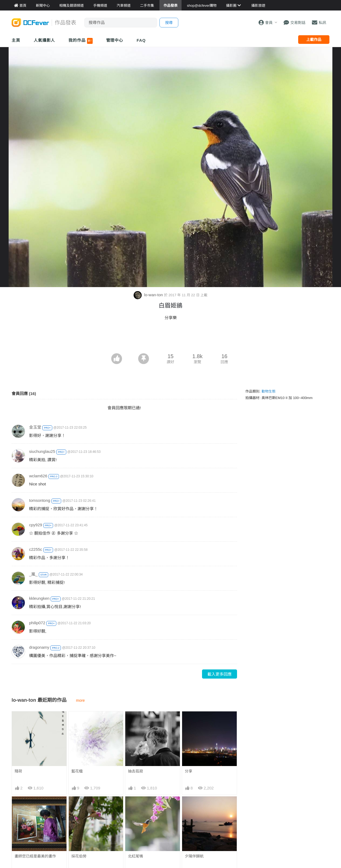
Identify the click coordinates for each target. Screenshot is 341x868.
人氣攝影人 (44, 40)
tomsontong (40, 500)
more (80, 700)
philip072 (37, 623)
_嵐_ (33, 574)
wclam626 (38, 476)
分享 (189, 771)
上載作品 (314, 40)
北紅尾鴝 (135, 856)
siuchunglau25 (42, 451)
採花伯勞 (79, 856)
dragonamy (39, 647)
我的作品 (80, 41)
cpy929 (36, 525)
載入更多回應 (220, 674)
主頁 (16, 40)
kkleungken (39, 598)
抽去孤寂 (135, 771)
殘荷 (18, 771)
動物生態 (269, 391)
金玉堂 (35, 427)
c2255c (36, 549)
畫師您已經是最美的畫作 (35, 856)
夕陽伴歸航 (194, 856)
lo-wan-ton (149, 295)
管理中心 (115, 40)
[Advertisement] (170, 338)
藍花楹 (77, 771)
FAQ (141, 40)
